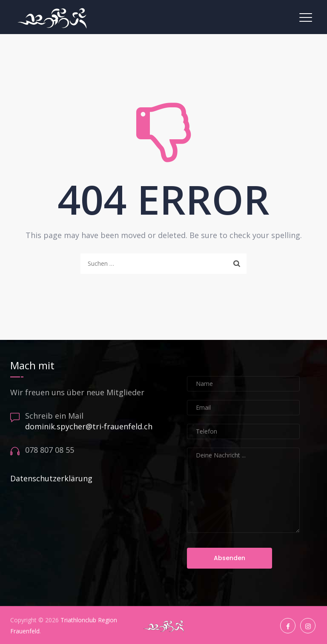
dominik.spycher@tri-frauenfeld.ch (89, 426)
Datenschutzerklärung (51, 478)
